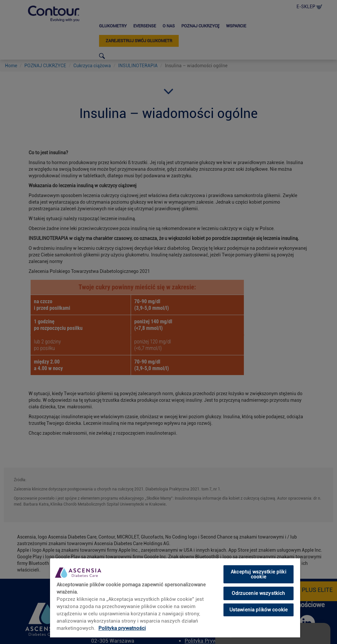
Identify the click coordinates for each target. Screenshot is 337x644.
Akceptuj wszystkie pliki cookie (259, 574)
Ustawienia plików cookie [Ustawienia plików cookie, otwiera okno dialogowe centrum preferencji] (259, 610)
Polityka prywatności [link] (122, 628)
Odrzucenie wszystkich (258, 593)
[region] (175, 598)
